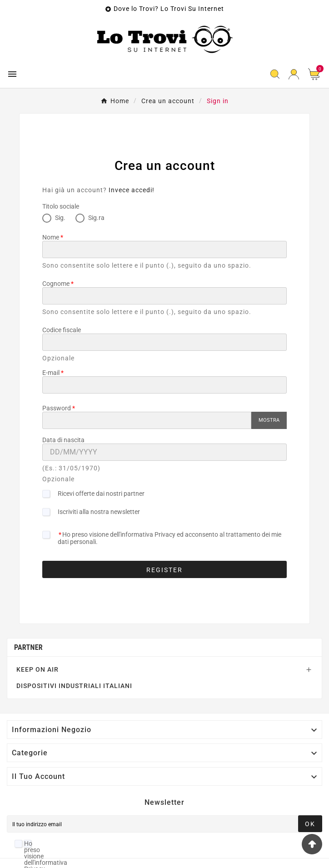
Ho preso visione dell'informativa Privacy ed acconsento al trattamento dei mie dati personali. (169, 538)
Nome (51, 237)
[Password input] (147, 420)
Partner (28, 647)
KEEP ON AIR (37, 669)
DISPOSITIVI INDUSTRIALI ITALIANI (74, 686)
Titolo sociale (61, 206)
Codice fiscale (62, 330)
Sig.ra (90, 218)
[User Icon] (294, 74)
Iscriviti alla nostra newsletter (99, 512)
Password (57, 408)
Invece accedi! (132, 190)
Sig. (54, 218)
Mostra (269, 420)
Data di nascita (63, 440)
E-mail (51, 373)
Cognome (56, 284)
